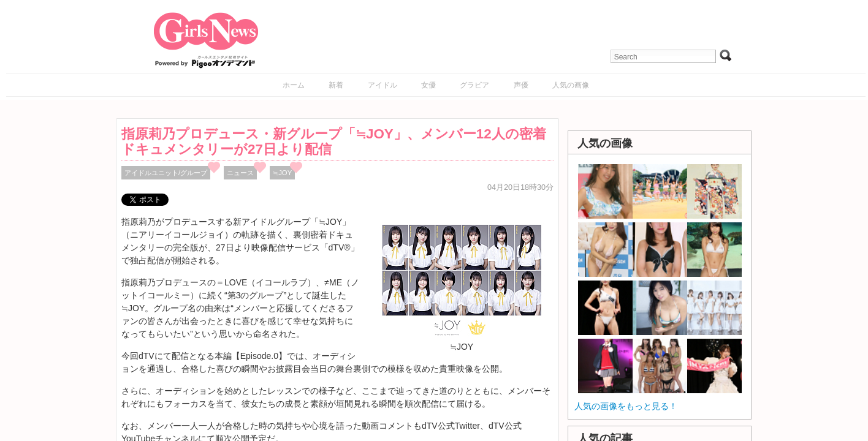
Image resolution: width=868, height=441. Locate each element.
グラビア (474, 85)
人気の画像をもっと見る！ (626, 406)
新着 (336, 85)
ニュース (240, 173)
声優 (521, 85)
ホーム (294, 85)
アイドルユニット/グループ (166, 173)
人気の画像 (571, 85)
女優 (428, 85)
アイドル (383, 85)
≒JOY (282, 173)
